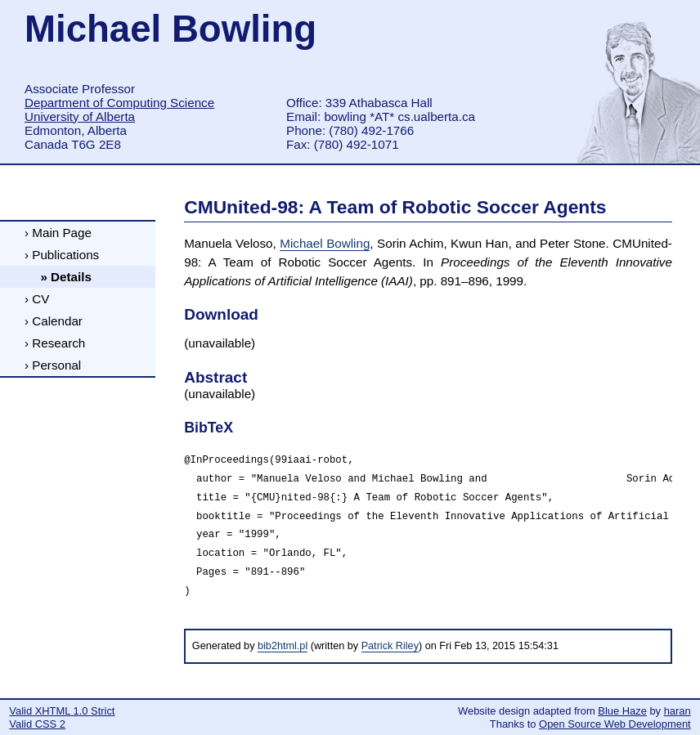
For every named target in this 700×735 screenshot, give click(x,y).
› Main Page (58, 233)
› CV (37, 299)
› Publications (62, 255)
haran (678, 711)
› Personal (53, 365)
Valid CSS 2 (37, 724)
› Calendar (54, 321)
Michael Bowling (325, 243)
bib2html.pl (283, 646)
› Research (55, 343)
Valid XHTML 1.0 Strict (62, 711)
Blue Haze (622, 711)
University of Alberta (80, 117)
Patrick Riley (390, 646)
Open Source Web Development (615, 724)
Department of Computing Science (119, 103)
